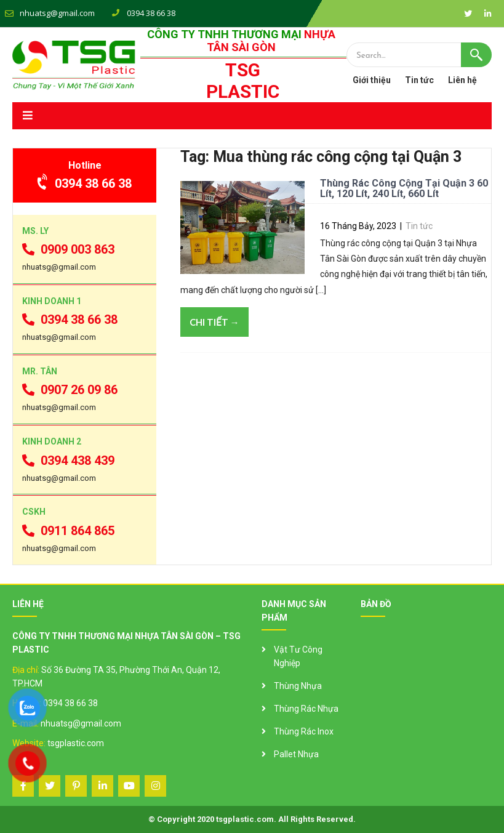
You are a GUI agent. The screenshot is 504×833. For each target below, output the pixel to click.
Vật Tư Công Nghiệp (298, 656)
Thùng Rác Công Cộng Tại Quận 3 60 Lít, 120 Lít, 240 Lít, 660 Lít (404, 189)
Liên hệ (462, 80)
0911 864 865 (68, 531)
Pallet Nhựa (296, 754)
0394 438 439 (68, 461)
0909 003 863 (68, 249)
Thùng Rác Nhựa (306, 709)
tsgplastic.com (76, 743)
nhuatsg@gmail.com (57, 13)
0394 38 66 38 (85, 183)
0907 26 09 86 (70, 390)
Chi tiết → (214, 322)
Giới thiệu (372, 80)
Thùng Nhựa (298, 686)
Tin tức (419, 80)
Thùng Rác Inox (304, 731)
